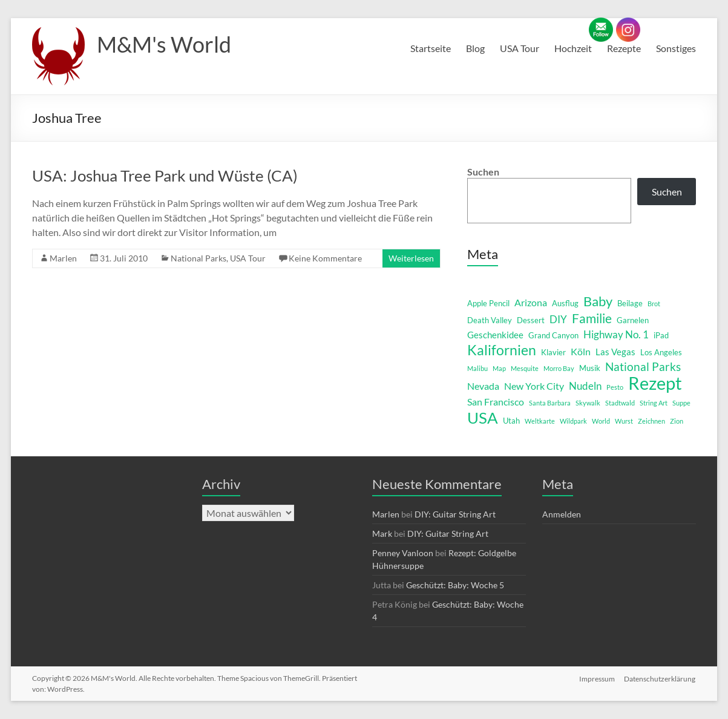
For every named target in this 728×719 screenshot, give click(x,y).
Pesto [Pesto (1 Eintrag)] (615, 387)
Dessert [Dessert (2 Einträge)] (531, 320)
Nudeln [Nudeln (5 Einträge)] (585, 386)
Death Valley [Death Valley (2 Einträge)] (490, 320)
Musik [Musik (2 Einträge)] (590, 368)
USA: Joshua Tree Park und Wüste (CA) (165, 176)
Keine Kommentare (325, 258)
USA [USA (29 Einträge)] (483, 418)
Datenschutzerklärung (660, 678)
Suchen (483, 172)
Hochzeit (573, 48)
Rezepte (624, 48)
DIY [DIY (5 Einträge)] (558, 319)
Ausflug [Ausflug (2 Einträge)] (565, 303)
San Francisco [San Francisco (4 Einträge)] (496, 402)
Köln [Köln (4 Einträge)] (581, 351)
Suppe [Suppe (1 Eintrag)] (681, 403)
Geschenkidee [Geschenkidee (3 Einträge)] (495, 335)
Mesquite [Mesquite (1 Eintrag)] (525, 368)
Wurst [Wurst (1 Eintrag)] (624, 421)
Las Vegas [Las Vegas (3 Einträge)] (615, 352)
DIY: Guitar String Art (455, 514)
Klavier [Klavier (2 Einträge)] (553, 352)
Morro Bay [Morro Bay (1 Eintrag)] (559, 368)
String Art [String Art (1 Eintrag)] (654, 403)
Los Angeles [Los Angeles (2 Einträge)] (661, 352)
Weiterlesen (411, 258)
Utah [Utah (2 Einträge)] (511, 421)
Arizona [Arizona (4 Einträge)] (531, 302)
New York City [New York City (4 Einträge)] (534, 386)
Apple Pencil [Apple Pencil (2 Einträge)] (488, 303)
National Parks (198, 258)
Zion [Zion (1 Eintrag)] (677, 421)
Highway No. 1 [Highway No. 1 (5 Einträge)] (616, 334)
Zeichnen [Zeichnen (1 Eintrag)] (651, 421)
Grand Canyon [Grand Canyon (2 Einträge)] (553, 335)
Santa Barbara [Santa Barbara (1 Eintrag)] (550, 403)
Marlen (63, 258)
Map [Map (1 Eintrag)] (499, 368)
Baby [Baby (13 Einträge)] (598, 301)
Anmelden (562, 514)
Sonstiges (676, 48)
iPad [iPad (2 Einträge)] (661, 335)
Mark (382, 534)
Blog (475, 48)
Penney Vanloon (403, 553)
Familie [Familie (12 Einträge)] (592, 318)
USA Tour (520, 48)
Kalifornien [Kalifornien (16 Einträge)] (502, 350)
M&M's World (164, 44)
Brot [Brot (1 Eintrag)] (654, 304)
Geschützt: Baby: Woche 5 (455, 585)
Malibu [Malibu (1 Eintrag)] (477, 368)
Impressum (597, 678)
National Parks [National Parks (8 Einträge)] (643, 366)
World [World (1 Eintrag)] (601, 421)
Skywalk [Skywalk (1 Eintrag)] (588, 403)
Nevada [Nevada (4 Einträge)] (483, 386)
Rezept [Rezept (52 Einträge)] (655, 383)
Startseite (431, 48)
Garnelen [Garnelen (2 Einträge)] (633, 320)
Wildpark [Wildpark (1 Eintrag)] (573, 421)
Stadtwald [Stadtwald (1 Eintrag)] (620, 403)
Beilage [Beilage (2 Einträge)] (630, 303)
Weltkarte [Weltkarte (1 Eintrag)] (540, 421)
